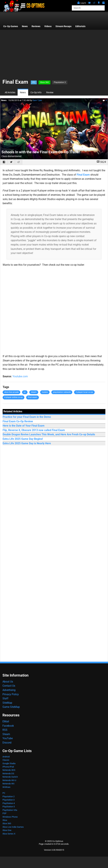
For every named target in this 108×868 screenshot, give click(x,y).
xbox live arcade (11, 392)
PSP (4, 813)
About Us (8, 682)
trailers (45, 392)
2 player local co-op (84, 392)
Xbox (5, 820)
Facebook (8, 726)
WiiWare (6, 787)
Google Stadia (9, 763)
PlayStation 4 (9, 803)
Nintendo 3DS (9, 770)
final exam (33, 397)
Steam (6, 734)
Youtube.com (20, 376)
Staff (5, 698)
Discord (7, 743)
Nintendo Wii (8, 784)
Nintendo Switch (10, 777)
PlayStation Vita (10, 810)
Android (6, 757)
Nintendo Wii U (9, 780)
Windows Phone (10, 817)
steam (34, 392)
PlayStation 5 (9, 807)
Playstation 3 (60, 82)
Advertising (9, 690)
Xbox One (7, 830)
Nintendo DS (8, 774)
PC (34, 82)
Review (50, 93)
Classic (6, 760)
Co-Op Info (36, 93)
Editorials (80, 26)
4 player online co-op (13, 397)
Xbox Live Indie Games (13, 827)
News (25, 26)
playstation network (62, 392)
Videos (48, 26)
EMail (6, 721)
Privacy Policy (11, 694)
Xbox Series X (9, 834)
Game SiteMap (11, 707)
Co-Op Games (11, 26)
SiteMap (7, 703)
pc (25, 392)
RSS (5, 730)
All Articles (10, 93)
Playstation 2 (8, 796)
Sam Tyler (37, 100)
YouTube (8, 738)
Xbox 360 (44, 82)
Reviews (36, 26)
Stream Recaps (63, 26)
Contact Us (9, 686)
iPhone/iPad (8, 767)
